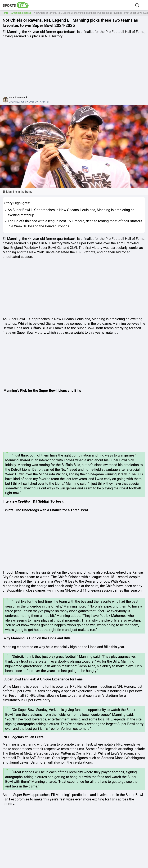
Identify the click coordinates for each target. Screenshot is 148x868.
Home (5, 13)
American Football (21, 13)
